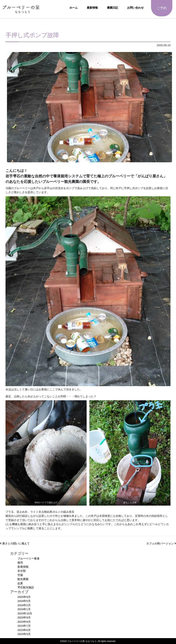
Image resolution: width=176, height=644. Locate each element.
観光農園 (23, 579)
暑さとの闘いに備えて (15, 543)
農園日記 (113, 8)
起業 (20, 583)
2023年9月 (24, 617)
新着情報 (23, 567)
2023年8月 (24, 622)
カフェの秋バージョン (161, 543)
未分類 (22, 571)
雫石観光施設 (26, 587)
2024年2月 (24, 605)
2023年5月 (24, 634)
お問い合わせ (135, 8)
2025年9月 (24, 597)
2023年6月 (24, 630)
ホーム (74, 8)
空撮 (20, 575)
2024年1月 (24, 609)
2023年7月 (24, 626)
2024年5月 (24, 601)
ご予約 (162, 8)
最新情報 (92, 8)
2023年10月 (25, 613)
